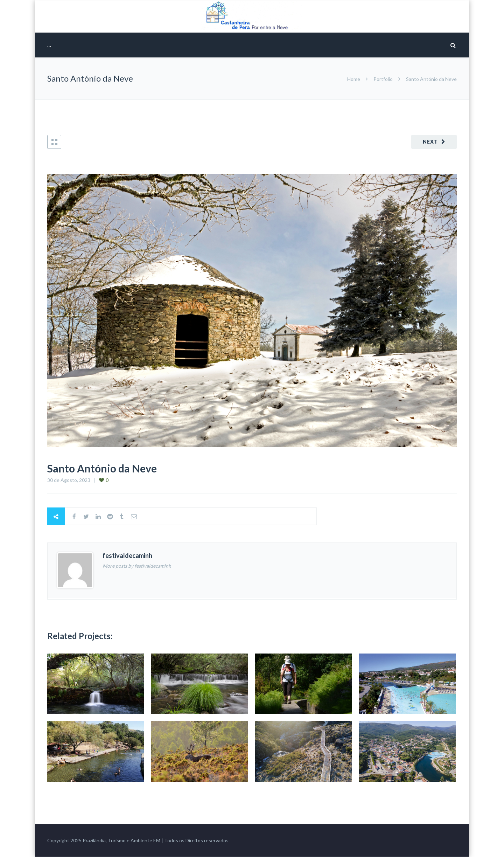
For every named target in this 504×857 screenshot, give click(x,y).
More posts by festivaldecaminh (137, 566)
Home (354, 79)
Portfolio (383, 79)
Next (430, 142)
